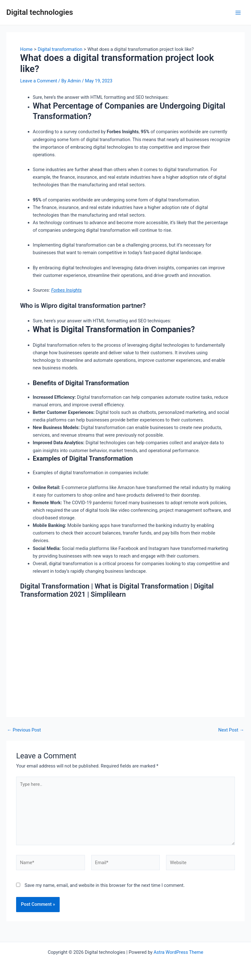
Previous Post (24, 730)
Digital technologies (40, 12)
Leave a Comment (39, 81)
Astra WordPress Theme (179, 952)
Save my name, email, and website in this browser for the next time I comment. (105, 885)
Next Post (231, 730)
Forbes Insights (66, 290)
